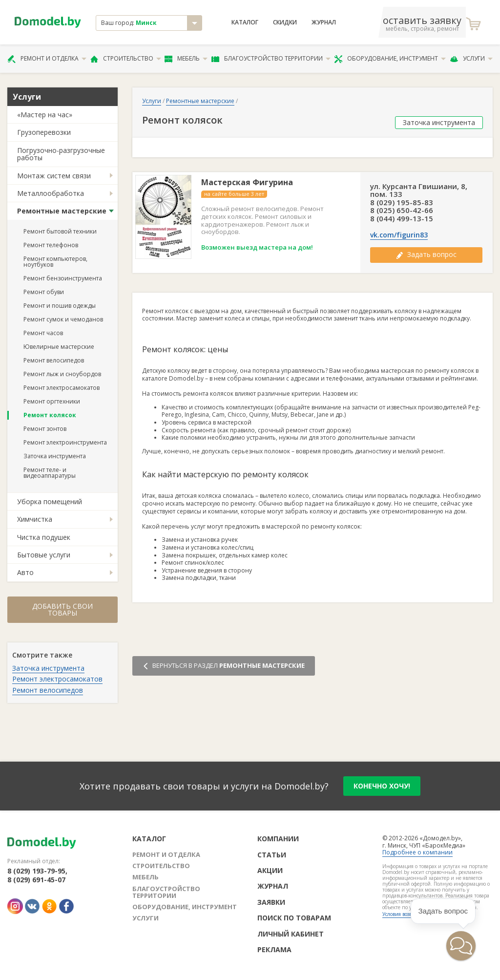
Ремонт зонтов (45, 429)
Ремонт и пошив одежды (60, 306)
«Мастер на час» (45, 115)
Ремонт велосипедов (54, 360)
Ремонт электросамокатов (62, 388)
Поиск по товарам (294, 918)
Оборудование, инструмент (390, 59)
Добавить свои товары (62, 609)
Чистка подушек (44, 537)
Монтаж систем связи (54, 176)
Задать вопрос (426, 254)
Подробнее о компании (417, 852)
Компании (278, 839)
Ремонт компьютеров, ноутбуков (55, 262)
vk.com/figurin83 (399, 235)
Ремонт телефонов (51, 245)
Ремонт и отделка (47, 59)
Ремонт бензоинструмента (63, 278)
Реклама (274, 949)
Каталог (245, 22)
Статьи (272, 855)
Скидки (285, 22)
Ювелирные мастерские (59, 347)
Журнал (324, 22)
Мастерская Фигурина (247, 182)
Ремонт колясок (50, 415)
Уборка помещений (50, 501)
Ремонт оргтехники (52, 401)
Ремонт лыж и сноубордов (62, 374)
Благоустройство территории (271, 59)
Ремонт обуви (44, 292)
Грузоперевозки (44, 132)
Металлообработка (51, 193)
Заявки (271, 902)
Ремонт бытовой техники (60, 231)
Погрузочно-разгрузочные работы (61, 154)
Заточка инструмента (55, 456)
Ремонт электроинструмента (65, 442)
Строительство (126, 59)
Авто (25, 572)
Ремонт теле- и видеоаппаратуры (50, 473)
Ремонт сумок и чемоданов (63, 319)
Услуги (471, 59)
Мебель (186, 59)
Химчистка (35, 519)
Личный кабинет (291, 934)
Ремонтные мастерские (62, 211)
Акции (270, 870)
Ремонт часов (43, 333)
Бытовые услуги (44, 555)
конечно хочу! (382, 786)
